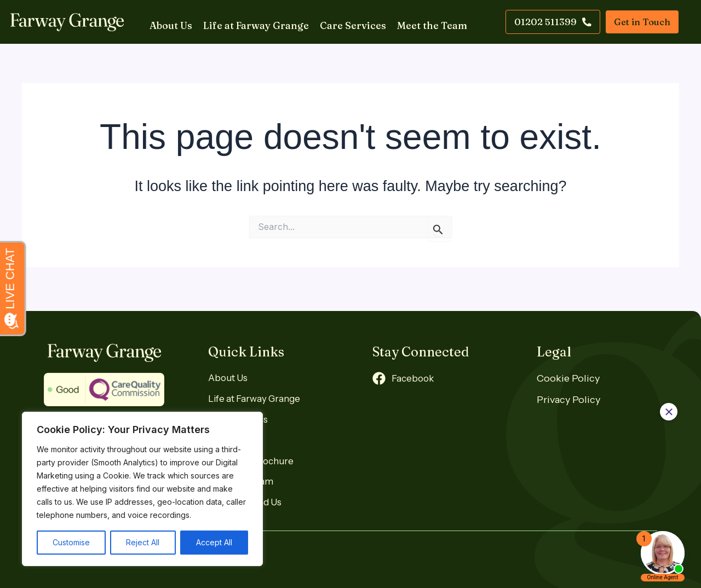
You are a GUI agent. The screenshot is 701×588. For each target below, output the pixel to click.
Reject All (143, 542)
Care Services (347, 22)
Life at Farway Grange (251, 22)
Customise (71, 542)
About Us (165, 22)
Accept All (214, 542)
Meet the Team (427, 22)
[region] (142, 489)
